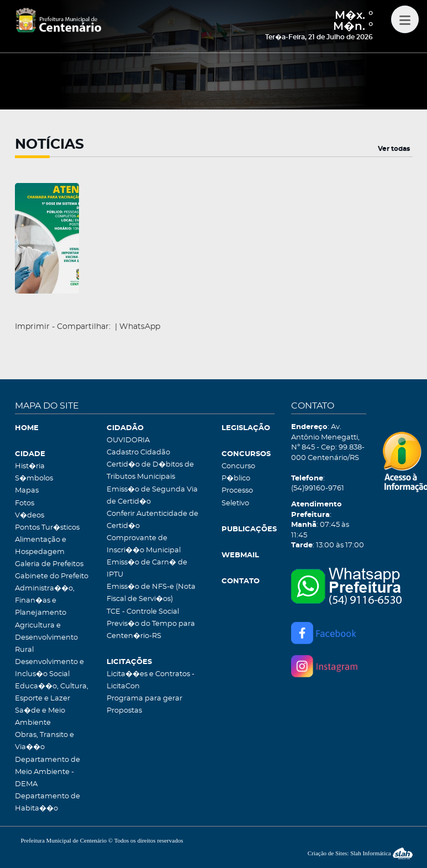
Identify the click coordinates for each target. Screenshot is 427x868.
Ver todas (394, 149)
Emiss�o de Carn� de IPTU (147, 569)
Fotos (25, 503)
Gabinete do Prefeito (52, 576)
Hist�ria (30, 466)
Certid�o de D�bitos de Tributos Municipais (150, 471)
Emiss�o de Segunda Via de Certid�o (152, 496)
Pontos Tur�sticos (47, 528)
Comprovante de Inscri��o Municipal (144, 544)
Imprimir (32, 327)
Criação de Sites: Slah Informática (360, 853)
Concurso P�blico (238, 472)
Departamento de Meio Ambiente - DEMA (48, 772)
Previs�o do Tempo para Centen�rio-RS (151, 630)
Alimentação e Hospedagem (41, 546)
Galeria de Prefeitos (49, 564)
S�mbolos (34, 479)
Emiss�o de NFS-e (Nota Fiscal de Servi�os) (151, 593)
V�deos (30, 516)
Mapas (27, 491)
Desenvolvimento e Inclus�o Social (49, 668)
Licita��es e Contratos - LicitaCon (151, 680)
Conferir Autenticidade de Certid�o (152, 520)
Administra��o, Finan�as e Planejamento (45, 601)
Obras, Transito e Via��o (44, 741)
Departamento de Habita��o (48, 802)
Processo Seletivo (237, 497)
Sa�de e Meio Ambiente (40, 717)
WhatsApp (140, 327)
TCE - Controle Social (143, 612)
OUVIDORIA (128, 440)
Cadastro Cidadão (138, 453)
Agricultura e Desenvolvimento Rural (46, 638)
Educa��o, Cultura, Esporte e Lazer (52, 692)
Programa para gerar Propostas (144, 705)
